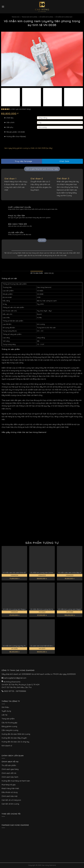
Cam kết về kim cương (10, 804)
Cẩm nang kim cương (10, 730)
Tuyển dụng (6, 711)
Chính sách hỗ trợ (10, 762)
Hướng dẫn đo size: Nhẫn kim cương (16, 734)
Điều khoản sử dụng (10, 792)
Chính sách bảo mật (10, 796)
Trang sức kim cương (29, 17)
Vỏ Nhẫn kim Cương (46, 17)
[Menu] (3, 7)
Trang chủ (16, 17)
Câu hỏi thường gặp (9, 723)
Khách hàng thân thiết (10, 788)
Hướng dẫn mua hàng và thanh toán (16, 781)
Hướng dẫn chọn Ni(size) (16, 136)
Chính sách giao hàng (10, 769)
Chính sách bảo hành (10, 777)
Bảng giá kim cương (9, 726)
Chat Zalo (62, 161)
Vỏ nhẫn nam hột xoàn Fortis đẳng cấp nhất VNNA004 (22, 572)
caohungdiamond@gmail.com (15, 678)
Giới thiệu (5, 707)
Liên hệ (4, 715)
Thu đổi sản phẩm (9, 765)
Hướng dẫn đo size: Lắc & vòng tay (15, 742)
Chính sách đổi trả (9, 773)
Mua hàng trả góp (9, 785)
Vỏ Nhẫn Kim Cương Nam (64, 17)
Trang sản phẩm (8, 719)
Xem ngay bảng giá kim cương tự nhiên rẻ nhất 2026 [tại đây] (27, 148)
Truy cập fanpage (22, 161)
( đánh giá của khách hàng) (21, 109)
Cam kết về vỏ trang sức (11, 800)
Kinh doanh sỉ (7, 746)
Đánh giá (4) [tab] (49, 273)
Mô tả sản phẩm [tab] (37, 273)
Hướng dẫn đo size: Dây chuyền (14, 738)
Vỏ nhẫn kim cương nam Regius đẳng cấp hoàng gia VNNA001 (25, 609)
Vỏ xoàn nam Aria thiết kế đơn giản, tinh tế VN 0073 (49, 646)
